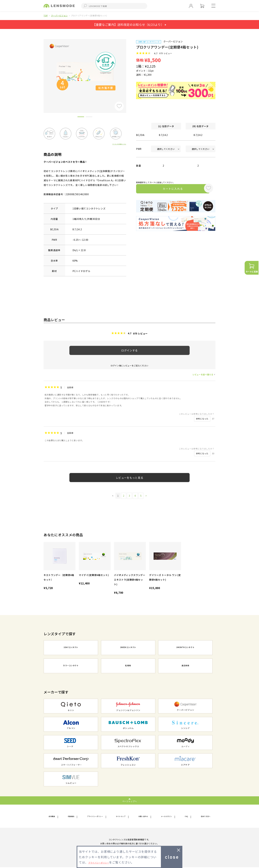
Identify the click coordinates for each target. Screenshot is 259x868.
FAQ (186, 817)
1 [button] (81, 117)
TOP (46, 15)
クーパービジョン (59, 15)
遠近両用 (185, 666)
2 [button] (89, 117)
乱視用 (128, 666)
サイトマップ (122, 817)
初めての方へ (203, 817)
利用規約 (71, 817)
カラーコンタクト (71, 666)
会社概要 (53, 817)
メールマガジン (168, 817)
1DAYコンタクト (71, 648)
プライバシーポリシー (95, 817)
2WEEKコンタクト (128, 648)
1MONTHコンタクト (185, 648)
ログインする (129, 350)
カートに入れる (169, 189)
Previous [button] (41, 70)
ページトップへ (130, 801)
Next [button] (129, 70)
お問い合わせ (144, 817)
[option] (85, 72)
